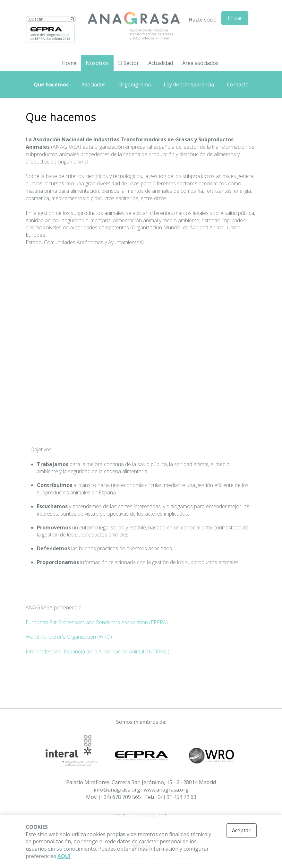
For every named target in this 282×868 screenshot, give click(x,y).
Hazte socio (203, 20)
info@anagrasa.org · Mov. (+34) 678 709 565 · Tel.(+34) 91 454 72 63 (141, 793)
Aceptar (241, 830)
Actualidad (161, 63)
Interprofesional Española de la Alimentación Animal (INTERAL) (98, 651)
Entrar (235, 18)
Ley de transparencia (189, 84)
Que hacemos (51, 84)
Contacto (238, 84)
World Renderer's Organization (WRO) (69, 637)
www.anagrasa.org (166, 790)
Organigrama (135, 84)
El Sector (128, 63)
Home (69, 63)
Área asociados (200, 63)
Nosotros (97, 63)
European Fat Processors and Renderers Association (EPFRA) (97, 622)
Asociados (94, 84)
